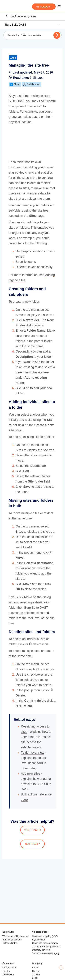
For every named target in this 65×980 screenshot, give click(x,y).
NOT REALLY (33, 844)
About (35, 968)
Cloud (15, 84)
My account (44, 7)
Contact (36, 974)
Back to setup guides (21, 16)
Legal (35, 978)
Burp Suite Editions (12, 940)
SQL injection (39, 940)
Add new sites (31, 774)
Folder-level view (32, 753)
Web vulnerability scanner (15, 936)
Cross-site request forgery (45, 943)
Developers (8, 974)
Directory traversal (41, 950)
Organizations (9, 968)
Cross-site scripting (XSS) (45, 936)
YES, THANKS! (32, 830)
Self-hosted (32, 84)
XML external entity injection (46, 946)
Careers (36, 971)
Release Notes (10, 943)
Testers (6, 971)
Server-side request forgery (46, 953)
